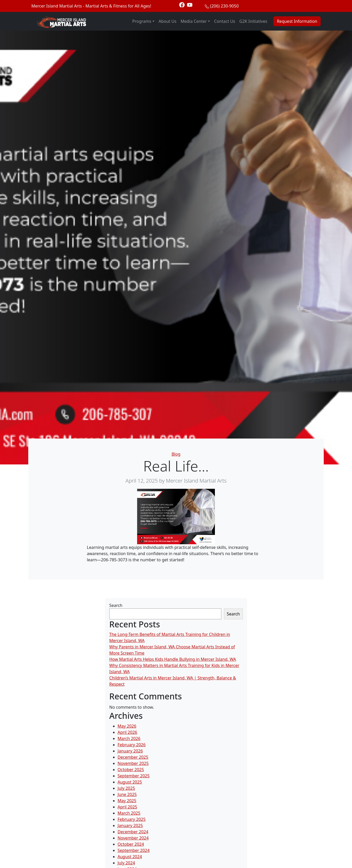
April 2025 (128, 807)
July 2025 (126, 788)
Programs (142, 21)
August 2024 (130, 857)
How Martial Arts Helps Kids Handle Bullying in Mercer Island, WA (173, 659)
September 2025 (134, 776)
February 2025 (132, 819)
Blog (176, 454)
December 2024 (133, 832)
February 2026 (132, 745)
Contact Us (225, 21)
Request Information (297, 21)
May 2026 (127, 726)
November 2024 (133, 838)
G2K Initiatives (253, 21)
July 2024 (126, 863)
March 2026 (129, 738)
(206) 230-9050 (224, 6)
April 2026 (128, 732)
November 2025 (133, 763)
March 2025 (129, 813)
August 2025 (130, 782)
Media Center (194, 21)
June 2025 (127, 794)
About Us (168, 21)
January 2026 (130, 751)
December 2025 (133, 757)
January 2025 (130, 826)
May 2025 (127, 801)
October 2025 (131, 770)
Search (116, 605)
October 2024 (131, 844)
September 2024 (134, 850)
